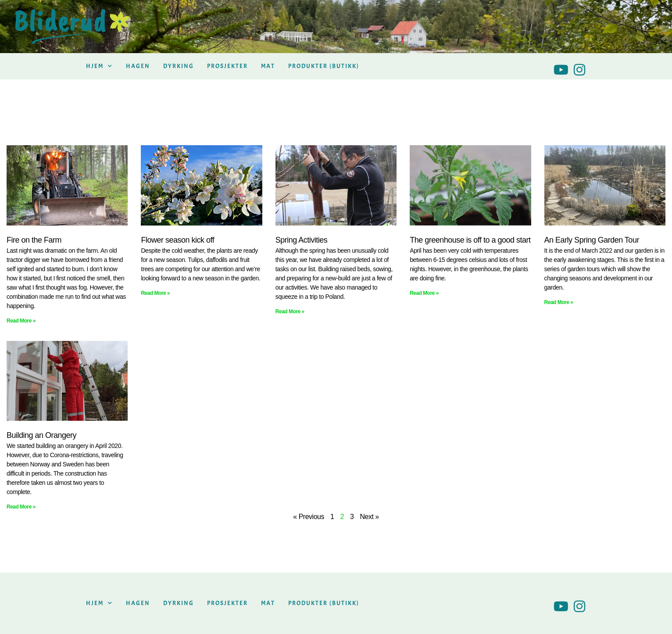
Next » (369, 517)
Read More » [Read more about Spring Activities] (290, 312)
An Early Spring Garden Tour (592, 240)
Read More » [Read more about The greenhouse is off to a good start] (424, 293)
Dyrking (179, 66)
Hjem (99, 66)
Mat (268, 66)
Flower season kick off (177, 240)
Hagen (138, 66)
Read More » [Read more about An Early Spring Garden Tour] (559, 302)
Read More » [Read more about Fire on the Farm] (21, 321)
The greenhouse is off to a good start (470, 240)
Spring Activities (302, 240)
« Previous (309, 517)
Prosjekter (227, 66)
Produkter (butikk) (324, 66)
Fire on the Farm (34, 240)
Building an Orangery (41, 435)
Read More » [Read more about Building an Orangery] (21, 507)
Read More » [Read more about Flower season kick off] (155, 293)
